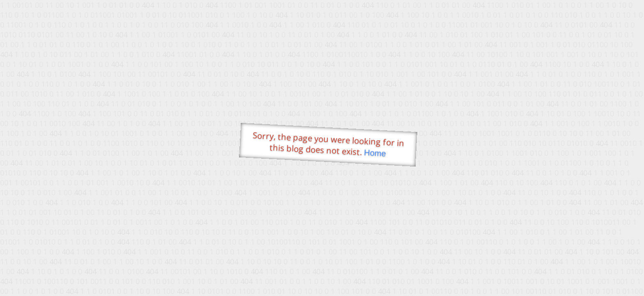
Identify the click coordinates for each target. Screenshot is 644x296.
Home (375, 153)
